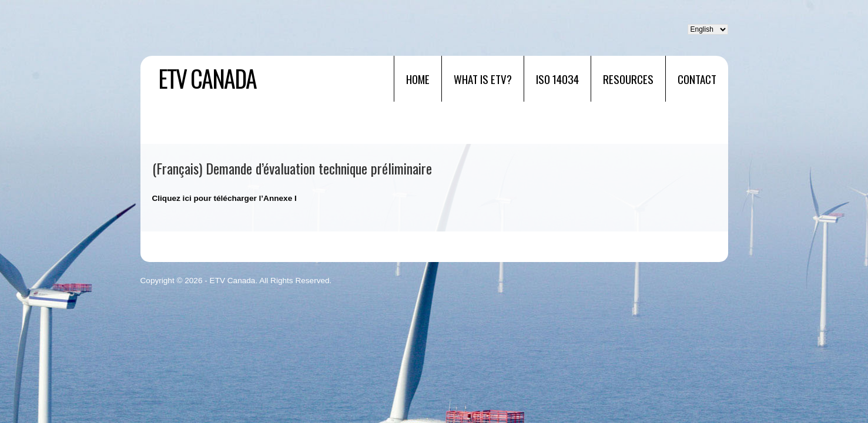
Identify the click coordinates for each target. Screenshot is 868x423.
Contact (697, 79)
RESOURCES (628, 79)
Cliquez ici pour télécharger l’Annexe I (224, 198)
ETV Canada (207, 78)
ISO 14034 (557, 79)
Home (418, 79)
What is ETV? (483, 79)
